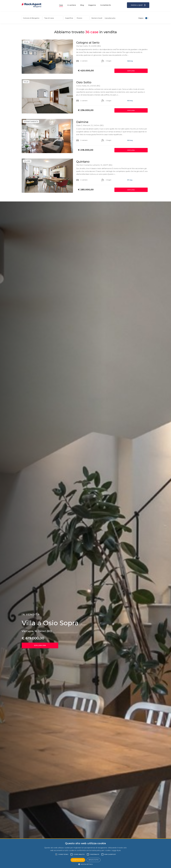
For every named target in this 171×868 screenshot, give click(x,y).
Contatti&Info (106, 5)
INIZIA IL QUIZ (138, 5)
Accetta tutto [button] (78, 860)
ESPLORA (131, 69)
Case (61, 5)
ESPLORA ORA (40, 644)
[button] (85, 864)
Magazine (92, 5)
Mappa (141, 16)
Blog (82, 5)
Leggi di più (116, 850)
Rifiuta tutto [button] (94, 860)
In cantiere (72, 5)
